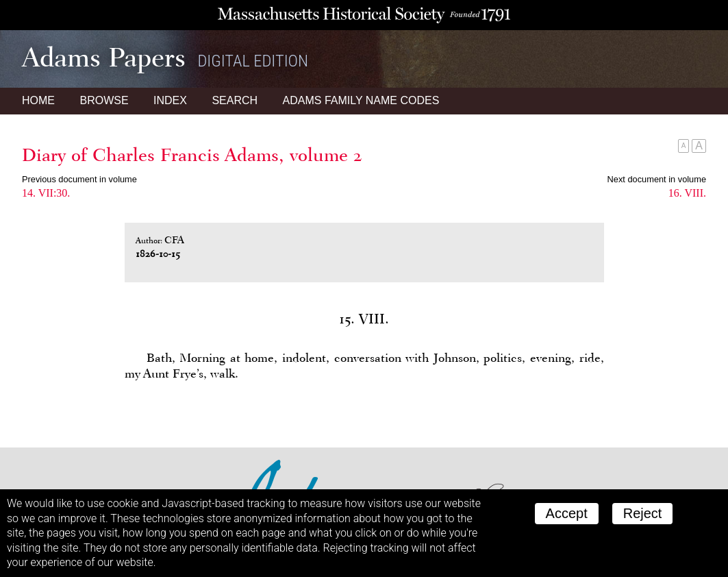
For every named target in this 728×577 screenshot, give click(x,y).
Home (38, 100)
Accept (567, 513)
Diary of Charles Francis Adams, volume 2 (192, 155)
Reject (643, 513)
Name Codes (361, 100)
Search (235, 100)
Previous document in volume (79, 179)
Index (170, 100)
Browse (104, 100)
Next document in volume (657, 179)
